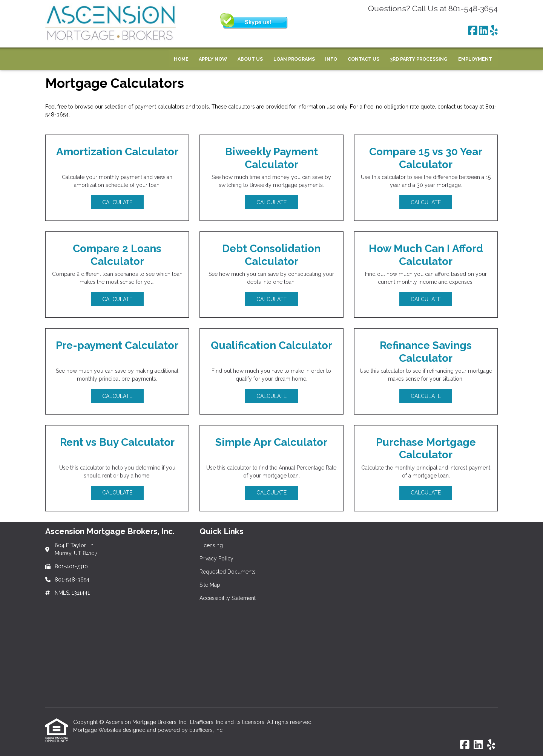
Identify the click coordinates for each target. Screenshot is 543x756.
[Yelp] (494, 31)
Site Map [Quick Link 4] (210, 585)
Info (331, 59)
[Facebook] (473, 31)
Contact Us (364, 59)
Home (181, 59)
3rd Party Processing (419, 59)
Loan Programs (294, 59)
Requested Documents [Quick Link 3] (228, 572)
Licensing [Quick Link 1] (211, 545)
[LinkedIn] (484, 31)
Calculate (117, 202)
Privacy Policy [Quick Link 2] (216, 559)
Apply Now (213, 59)
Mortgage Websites (98, 730)
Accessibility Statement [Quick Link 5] (228, 598)
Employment (475, 59)
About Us (250, 59)
